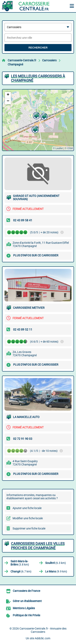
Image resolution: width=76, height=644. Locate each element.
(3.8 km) (20, 563)
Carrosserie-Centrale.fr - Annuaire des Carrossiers (43, 630)
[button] (35, 129)
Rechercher (38, 48)
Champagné (15, 64)
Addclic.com (43, 638)
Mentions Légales (24, 608)
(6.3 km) (56, 563)
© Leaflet (58, 148)
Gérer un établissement (27, 601)
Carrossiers (49, 60)
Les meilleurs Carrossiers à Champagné (38, 78)
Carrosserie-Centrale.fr (22, 60)
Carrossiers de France (26, 591)
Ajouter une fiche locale (27, 508)
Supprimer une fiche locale (29, 528)
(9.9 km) (56, 571)
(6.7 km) (21, 571)
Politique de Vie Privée (26, 615)
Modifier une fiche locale (28, 518)
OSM (70, 148)
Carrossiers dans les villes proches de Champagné (38, 546)
